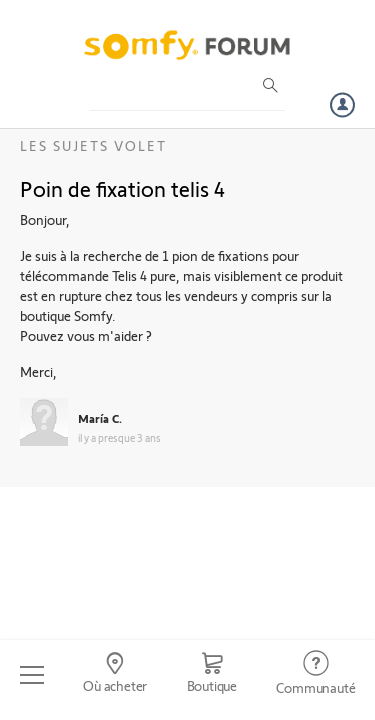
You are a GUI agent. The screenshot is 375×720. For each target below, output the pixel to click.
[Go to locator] (114, 675)
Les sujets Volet (93, 145)
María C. (100, 418)
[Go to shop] (212, 675)
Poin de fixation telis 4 (122, 188)
